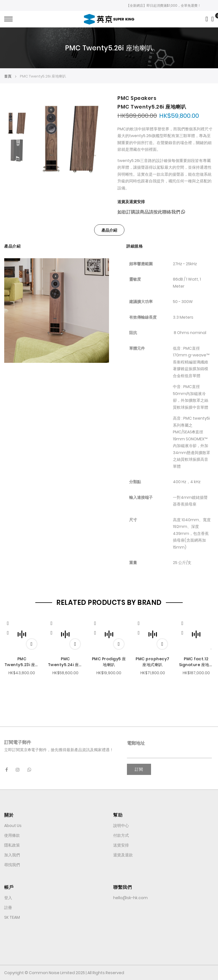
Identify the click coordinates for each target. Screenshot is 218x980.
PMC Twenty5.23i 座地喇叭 (22, 662)
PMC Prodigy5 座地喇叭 (109, 662)
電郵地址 (136, 743)
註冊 (8, 908)
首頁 (8, 76)
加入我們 (12, 855)
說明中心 (121, 826)
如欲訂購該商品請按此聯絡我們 (151, 212)
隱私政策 (12, 845)
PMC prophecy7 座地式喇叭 (153, 662)
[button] (8, 633)
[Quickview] (11, 623)
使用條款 (12, 835)
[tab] (109, 230)
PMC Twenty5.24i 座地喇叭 (65, 662)
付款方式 (121, 835)
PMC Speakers (137, 98)
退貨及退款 (123, 855)
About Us (13, 826)
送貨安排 (121, 845)
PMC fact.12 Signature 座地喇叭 (196, 662)
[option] (17, 123)
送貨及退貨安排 (131, 202)
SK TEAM (12, 917)
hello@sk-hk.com (130, 898)
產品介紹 (109, 230)
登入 (8, 898)
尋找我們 (12, 865)
